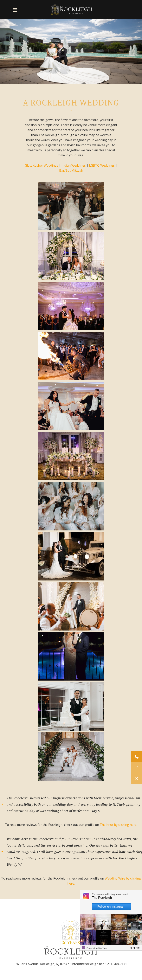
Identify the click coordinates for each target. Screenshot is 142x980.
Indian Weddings (74, 165)
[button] (137, 778)
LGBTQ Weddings (102, 165)
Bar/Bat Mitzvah (71, 170)
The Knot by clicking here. (118, 825)
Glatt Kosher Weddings (42, 165)
